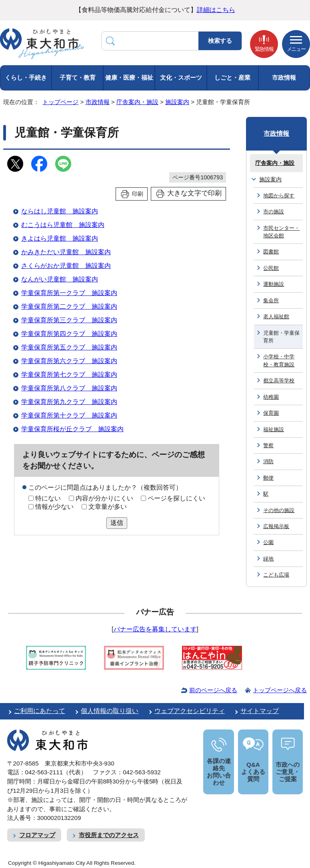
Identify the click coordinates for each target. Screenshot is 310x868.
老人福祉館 (276, 316)
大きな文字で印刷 (194, 193)
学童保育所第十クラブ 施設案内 (69, 415)
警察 (268, 445)
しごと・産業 (232, 77)
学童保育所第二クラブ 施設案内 (69, 306)
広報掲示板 (276, 526)
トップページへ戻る (280, 690)
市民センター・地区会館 (281, 232)
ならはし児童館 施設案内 (60, 211)
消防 (268, 461)
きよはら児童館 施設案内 (60, 238)
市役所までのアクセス (109, 835)
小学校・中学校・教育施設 (279, 360)
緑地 (268, 559)
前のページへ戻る (213, 690)
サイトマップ (260, 711)
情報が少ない (54, 507)
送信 (117, 523)
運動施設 (274, 284)
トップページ (60, 102)
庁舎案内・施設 (137, 102)
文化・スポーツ (181, 77)
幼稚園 (271, 397)
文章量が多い (108, 507)
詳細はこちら (216, 10)
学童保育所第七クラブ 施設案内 (69, 375)
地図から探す (279, 196)
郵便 (268, 478)
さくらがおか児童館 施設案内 (66, 266)
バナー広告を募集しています (155, 629)
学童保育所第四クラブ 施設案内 (69, 334)
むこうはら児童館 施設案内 (63, 225)
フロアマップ (37, 835)
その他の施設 (279, 510)
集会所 (271, 300)
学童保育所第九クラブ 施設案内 (69, 402)
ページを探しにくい (176, 498)
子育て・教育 (78, 77)
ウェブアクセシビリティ (190, 711)
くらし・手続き (26, 77)
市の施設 (274, 212)
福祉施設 (274, 429)
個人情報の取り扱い (110, 711)
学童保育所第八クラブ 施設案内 (69, 388)
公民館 (271, 268)
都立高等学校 (279, 381)
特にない (48, 498)
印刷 (138, 194)
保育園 (271, 413)
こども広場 (276, 575)
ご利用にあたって (40, 711)
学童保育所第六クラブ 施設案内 (69, 361)
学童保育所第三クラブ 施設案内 (69, 320)
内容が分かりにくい (104, 498)
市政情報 (284, 77)
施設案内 (177, 102)
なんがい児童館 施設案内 (60, 279)
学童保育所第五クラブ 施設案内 (69, 347)
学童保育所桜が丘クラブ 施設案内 (72, 429)
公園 (268, 542)
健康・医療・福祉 (129, 77)
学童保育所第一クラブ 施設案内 (69, 293)
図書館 (271, 252)
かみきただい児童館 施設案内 (66, 252)
